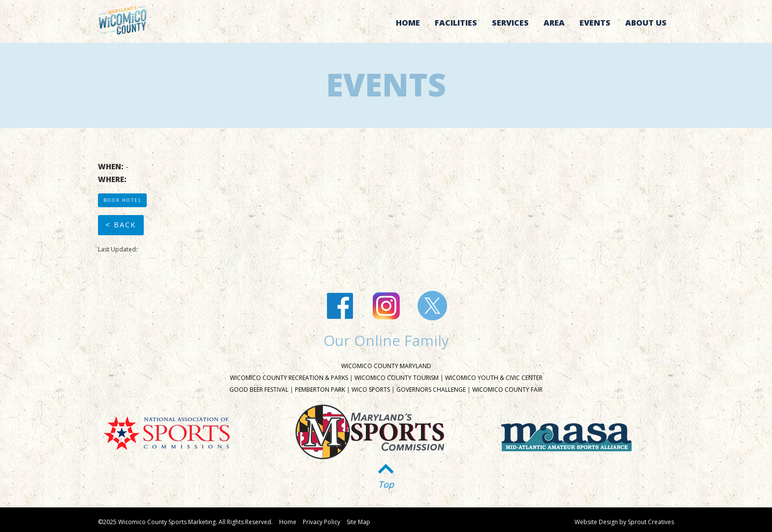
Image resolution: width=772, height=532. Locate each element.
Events (595, 23)
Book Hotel (123, 200)
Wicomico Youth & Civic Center (494, 378)
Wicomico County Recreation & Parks (289, 378)
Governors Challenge (431, 390)
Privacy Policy (322, 522)
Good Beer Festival (259, 390)
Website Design (596, 522)
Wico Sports (371, 390)
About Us (646, 23)
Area (554, 23)
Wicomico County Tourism (397, 378)
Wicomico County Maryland (386, 366)
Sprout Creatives (651, 522)
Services (510, 23)
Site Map (358, 522)
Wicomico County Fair (507, 390)
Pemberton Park (320, 390)
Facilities (456, 23)
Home (408, 23)
